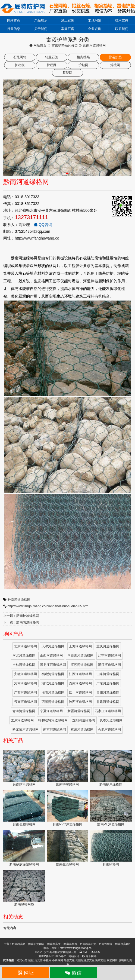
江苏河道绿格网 (82, 665)
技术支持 (122, 20)
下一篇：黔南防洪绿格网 (21, 622)
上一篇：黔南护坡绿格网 (21, 616)
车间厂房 (68, 29)
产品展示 (41, 20)
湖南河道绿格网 (80, 683)
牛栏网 (47, 960)
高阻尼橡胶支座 (85, 960)
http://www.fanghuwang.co (37, 238)
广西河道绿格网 (26, 693)
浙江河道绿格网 (109, 665)
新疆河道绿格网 (79, 711)
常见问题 (95, 20)
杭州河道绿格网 (82, 730)
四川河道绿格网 (80, 693)
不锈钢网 (58, 960)
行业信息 (14, 29)
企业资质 (95, 29)
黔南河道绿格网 (19, 600)
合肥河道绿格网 (109, 730)
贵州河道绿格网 (108, 693)
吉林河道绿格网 (24, 665)
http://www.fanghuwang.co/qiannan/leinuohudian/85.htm (48, 606)
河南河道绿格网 (26, 683)
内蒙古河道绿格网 (80, 656)
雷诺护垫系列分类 (65, 45)
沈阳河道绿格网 (84, 720)
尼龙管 (39, 960)
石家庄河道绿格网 (108, 711)
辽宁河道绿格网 (109, 656)
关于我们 (41, 29)
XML (84, 952)
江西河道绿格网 (80, 674)
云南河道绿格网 (26, 702)
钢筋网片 (112, 960)
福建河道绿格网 (53, 674)
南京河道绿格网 (55, 730)
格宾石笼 (22, 960)
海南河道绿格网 (53, 693)
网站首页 (14, 20)
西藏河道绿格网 (53, 702)
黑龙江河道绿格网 (53, 665)
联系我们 (122, 29)
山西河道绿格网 (51, 656)
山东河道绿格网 (108, 674)
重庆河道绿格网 (108, 646)
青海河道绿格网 (24, 711)
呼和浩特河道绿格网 (53, 720)
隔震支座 (69, 960)
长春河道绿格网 (111, 720)
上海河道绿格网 (80, 646)
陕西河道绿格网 (80, 702)
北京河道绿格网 (26, 646)
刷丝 (31, 960)
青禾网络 (89, 956)
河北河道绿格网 (24, 656)
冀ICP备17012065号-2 (52, 956)
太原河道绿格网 (22, 720)
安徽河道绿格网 (26, 674)
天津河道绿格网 (53, 646)
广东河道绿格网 (108, 683)
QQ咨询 (43, 225)
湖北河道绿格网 (53, 683)
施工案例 (68, 20)
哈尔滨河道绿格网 (26, 730)
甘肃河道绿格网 (108, 702)
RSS (95, 952)
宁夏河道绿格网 (51, 711)
